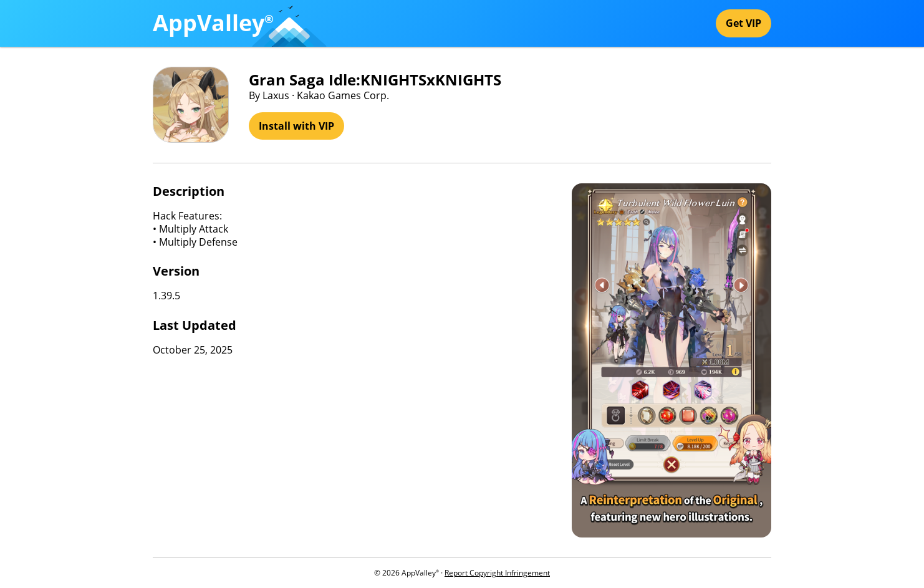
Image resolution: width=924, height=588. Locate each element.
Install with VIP (296, 126)
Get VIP (744, 23)
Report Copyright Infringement (497, 573)
